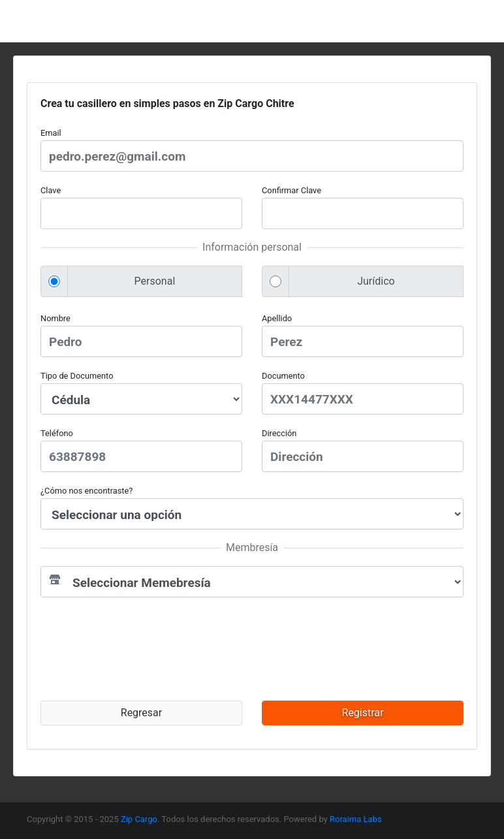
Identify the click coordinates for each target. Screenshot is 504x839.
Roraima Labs (356, 819)
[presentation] (150, 649)
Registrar (363, 713)
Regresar (141, 713)
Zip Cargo (139, 819)
